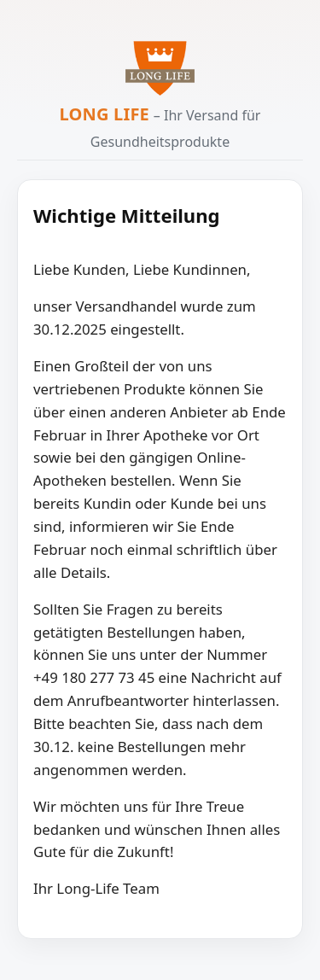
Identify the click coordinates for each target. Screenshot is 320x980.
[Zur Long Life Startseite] (160, 68)
